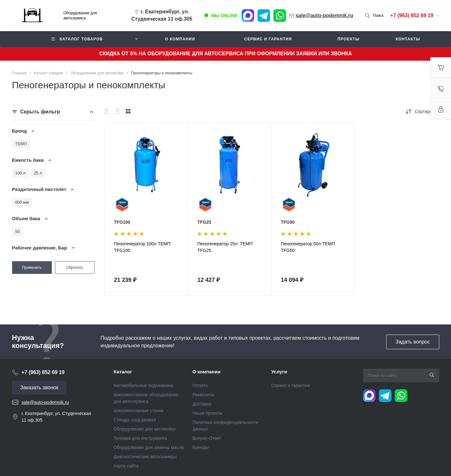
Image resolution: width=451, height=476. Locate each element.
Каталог (123, 372)
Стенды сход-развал (135, 420)
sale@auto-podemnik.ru (45, 402)
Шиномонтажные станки (139, 411)
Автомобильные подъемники (143, 385)
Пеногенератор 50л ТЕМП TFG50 (308, 247)
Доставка (202, 404)
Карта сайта (126, 466)
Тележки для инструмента (141, 438)
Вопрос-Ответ (207, 438)
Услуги (279, 372)
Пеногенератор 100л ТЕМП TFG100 (142, 247)
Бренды (201, 447)
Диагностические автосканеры (145, 457)
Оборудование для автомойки (145, 429)
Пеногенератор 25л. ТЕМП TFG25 (225, 247)
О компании (207, 372)
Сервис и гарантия (291, 385)
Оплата (200, 385)
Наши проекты (208, 413)
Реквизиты (204, 395)
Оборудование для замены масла (149, 447)
